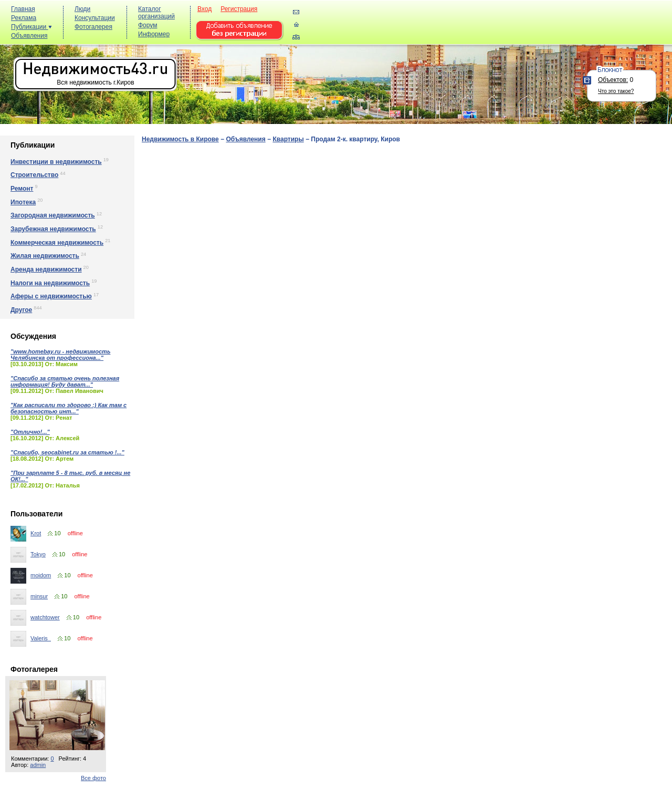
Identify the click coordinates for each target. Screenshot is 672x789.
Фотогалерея (93, 27)
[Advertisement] (478, 27)
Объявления (29, 36)
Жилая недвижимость (45, 256)
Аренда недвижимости (46, 269)
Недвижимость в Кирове (180, 139)
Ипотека (23, 202)
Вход (204, 9)
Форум (148, 25)
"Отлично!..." (30, 432)
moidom (41, 575)
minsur (39, 596)
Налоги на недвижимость (50, 283)
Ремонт (22, 189)
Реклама (24, 18)
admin (38, 765)
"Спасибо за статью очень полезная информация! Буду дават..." (65, 381)
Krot (36, 533)
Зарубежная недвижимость (53, 229)
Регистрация (239, 9)
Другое (21, 310)
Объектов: (613, 80)
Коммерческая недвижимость (57, 243)
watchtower (45, 617)
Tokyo (38, 554)
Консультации (95, 18)
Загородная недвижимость (53, 215)
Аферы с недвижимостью (51, 296)
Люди (82, 9)
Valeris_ (41, 638)
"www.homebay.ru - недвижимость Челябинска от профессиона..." (60, 355)
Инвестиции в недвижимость (56, 162)
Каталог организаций (156, 13)
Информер (154, 34)
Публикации (31, 27)
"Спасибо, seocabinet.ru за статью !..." (67, 452)
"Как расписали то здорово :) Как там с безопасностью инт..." (69, 408)
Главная (23, 9)
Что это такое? (616, 91)
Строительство (34, 175)
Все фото (93, 778)
